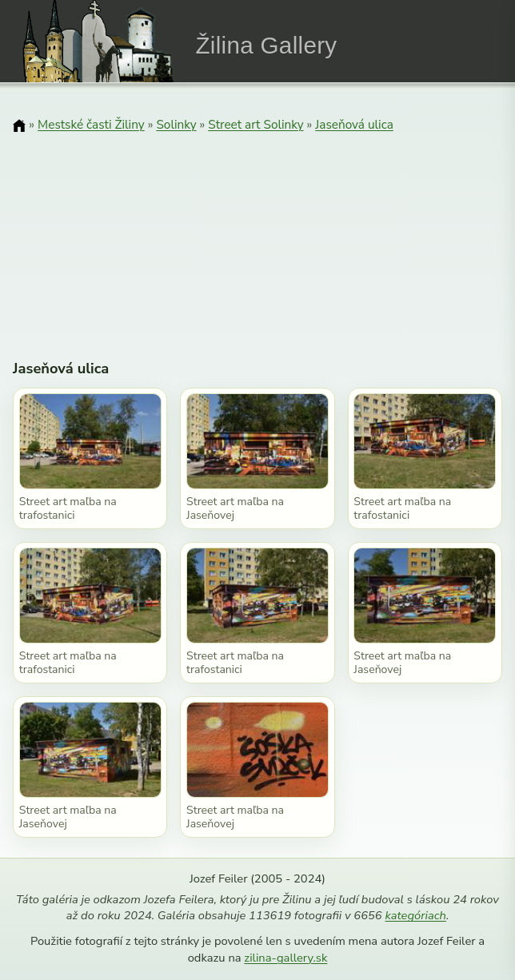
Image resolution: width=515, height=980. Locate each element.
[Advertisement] (257, 236)
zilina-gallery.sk (285, 958)
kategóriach (415, 915)
